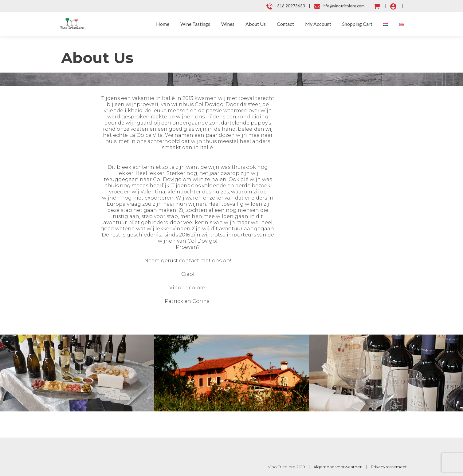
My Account (318, 24)
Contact (285, 24)
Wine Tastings (195, 24)
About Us (256, 24)
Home (163, 24)
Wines (228, 24)
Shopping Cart (357, 24)
